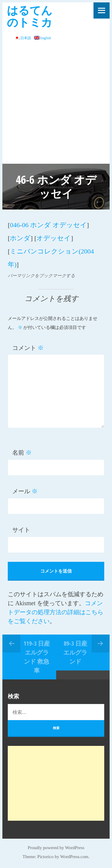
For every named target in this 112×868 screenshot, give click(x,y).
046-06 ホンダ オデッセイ (48, 225)
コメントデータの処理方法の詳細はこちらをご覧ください (56, 612)
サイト (21, 530)
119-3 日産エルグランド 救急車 (37, 657)
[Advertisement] (56, 105)
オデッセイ (54, 238)
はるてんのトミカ (30, 16)
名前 (22, 453)
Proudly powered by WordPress (56, 848)
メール (25, 491)
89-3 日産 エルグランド (75, 652)
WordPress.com (74, 857)
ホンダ (20, 238)
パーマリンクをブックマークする (41, 276)
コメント (28, 348)
